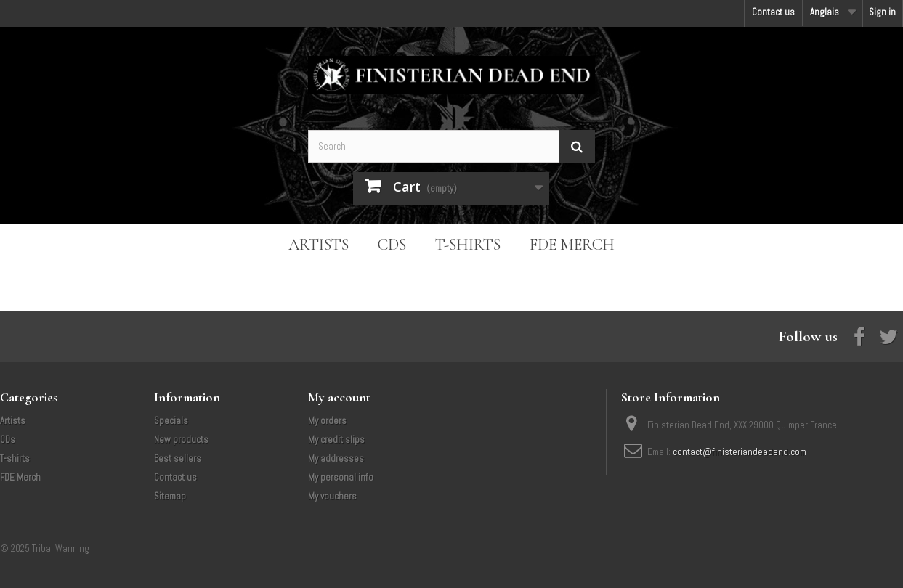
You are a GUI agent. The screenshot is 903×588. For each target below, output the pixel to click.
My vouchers (332, 496)
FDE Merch (572, 245)
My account (339, 397)
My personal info (341, 477)
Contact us (773, 12)
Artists (319, 245)
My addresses (336, 458)
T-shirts (468, 245)
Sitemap (170, 496)
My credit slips (336, 440)
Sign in (882, 12)
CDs (392, 245)
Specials (171, 421)
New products (181, 440)
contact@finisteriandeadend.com (740, 452)
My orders (327, 421)
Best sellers (178, 458)
